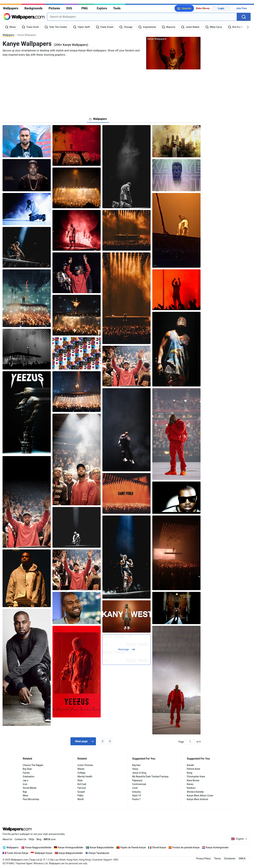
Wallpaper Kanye (43, 853)
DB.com (50, 839)
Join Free (242, 8)
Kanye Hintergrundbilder (71, 847)
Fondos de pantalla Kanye (186, 847)
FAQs (31, 839)
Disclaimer (230, 858)
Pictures (54, 8)
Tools (117, 8)
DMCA (242, 858)
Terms (217, 858)
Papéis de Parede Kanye (133, 847)
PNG (85, 8)
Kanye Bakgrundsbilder (102, 847)
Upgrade (186, 8)
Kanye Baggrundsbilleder (38, 847)
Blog (39, 839)
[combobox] (142, 17)
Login (221, 8)
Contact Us (20, 839)
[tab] (98, 119)
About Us (7, 839)
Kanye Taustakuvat (99, 853)
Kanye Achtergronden (217, 847)
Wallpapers (11, 8)
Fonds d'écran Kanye (17, 853)
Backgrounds (33, 8)
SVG (69, 8)
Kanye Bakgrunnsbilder (71, 853)
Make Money (203, 8)
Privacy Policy (203, 858)
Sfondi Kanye (159, 847)
